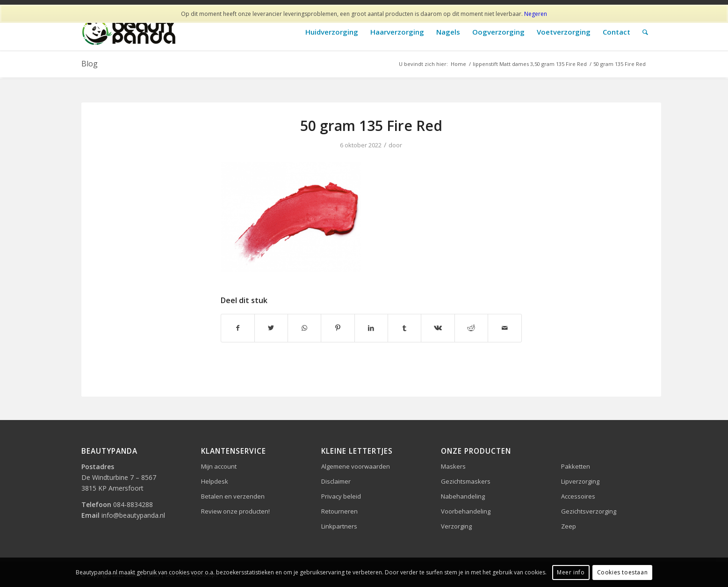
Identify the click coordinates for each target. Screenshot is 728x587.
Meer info (571, 572)
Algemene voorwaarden (356, 466)
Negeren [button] (536, 14)
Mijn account (219, 466)
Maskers (453, 466)
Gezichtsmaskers (466, 481)
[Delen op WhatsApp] (304, 328)
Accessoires (578, 496)
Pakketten (576, 466)
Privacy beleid (341, 496)
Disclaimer (336, 481)
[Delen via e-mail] (505, 328)
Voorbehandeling (466, 511)
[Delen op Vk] (438, 328)
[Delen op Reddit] (471, 328)
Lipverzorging (580, 481)
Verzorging (456, 526)
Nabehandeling (463, 496)
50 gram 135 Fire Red (371, 126)
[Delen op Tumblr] (404, 328)
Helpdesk (215, 481)
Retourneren (339, 511)
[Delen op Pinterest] (338, 328)
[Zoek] (645, 32)
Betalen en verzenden (233, 496)
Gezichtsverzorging (589, 511)
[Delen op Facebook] (238, 328)
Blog (90, 64)
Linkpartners (339, 526)
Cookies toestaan (623, 572)
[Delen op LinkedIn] (371, 328)
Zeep (569, 526)
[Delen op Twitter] (271, 328)
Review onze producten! (235, 511)
